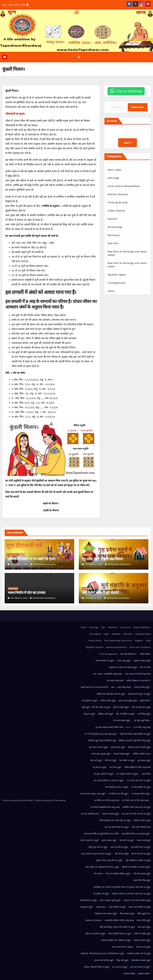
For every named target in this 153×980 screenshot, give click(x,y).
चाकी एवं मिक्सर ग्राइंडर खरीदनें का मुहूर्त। (135, 734)
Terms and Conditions (140, 647)
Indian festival (116, 211)
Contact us (125, 627)
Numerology (115, 227)
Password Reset (143, 634)
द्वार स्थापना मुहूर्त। (144, 761)
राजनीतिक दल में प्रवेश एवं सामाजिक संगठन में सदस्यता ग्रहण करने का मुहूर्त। (122, 887)
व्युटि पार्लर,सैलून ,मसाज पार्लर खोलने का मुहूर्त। (118, 927)
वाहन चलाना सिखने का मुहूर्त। (140, 907)
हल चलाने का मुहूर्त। (120, 967)
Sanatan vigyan (117, 275)
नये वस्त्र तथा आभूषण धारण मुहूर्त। (93, 794)
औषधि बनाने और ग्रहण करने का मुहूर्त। (111, 694)
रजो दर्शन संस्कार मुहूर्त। (142, 874)
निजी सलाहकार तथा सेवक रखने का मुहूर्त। (115, 820)
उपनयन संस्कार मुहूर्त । (142, 687)
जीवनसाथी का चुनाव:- (16, 114)
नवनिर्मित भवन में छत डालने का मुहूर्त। (137, 807)
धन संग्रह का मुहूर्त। (100, 767)
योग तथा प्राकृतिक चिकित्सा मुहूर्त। (118, 874)
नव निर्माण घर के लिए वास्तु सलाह (107, 801)
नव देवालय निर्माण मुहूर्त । (141, 794)
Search (112, 121)
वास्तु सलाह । (101, 907)
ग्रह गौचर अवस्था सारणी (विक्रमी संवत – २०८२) (113, 727)
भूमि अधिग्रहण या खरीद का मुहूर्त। (138, 860)
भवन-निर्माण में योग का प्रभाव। (27, 593)
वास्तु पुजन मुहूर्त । (87, 907)
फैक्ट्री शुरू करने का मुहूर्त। (98, 847)
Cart (103, 627)
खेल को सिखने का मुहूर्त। (125, 714)
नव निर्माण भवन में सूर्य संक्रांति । (102, 593)
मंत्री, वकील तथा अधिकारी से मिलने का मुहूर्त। (102, 867)
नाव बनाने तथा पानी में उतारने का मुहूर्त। (136, 814)
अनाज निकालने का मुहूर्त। (105, 661)
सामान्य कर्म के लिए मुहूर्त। (104, 960)
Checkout (113, 627)
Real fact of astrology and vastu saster (127, 253)
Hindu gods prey (118, 203)
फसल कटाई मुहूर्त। (144, 840)
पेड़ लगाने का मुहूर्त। (127, 840)
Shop (148, 641)
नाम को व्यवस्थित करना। (90, 814)
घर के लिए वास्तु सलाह (142, 727)
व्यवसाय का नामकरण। (94, 920)
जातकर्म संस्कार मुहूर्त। (122, 754)
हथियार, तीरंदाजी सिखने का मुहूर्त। (97, 967)
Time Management (108, 654)
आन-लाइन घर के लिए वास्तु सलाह (138, 674)
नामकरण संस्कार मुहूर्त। (110, 814)
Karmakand (95, 634)
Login (106, 634)
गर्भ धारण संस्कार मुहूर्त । (122, 721)
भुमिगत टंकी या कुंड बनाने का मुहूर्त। (109, 860)
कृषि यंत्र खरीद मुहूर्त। (121, 707)
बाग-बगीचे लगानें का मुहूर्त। (141, 847)
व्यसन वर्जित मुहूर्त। (144, 920)
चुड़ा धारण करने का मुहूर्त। (99, 747)
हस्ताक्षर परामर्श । (144, 974)
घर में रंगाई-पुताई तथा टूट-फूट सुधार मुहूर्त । (101, 734)
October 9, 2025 (20, 598)
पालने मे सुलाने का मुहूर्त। (90, 840)
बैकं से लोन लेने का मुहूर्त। (141, 854)
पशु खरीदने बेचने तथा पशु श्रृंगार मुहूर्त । (136, 834)
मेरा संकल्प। (98, 874)
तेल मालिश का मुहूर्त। (127, 761)
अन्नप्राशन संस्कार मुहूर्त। (142, 661)
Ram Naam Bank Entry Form (118, 641)
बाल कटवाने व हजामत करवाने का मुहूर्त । (97, 854)
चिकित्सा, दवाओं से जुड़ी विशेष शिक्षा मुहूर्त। (135, 741)
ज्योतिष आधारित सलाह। (142, 754)
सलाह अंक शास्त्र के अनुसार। (123, 947)
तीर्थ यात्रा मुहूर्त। (111, 761)
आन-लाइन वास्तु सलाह (115, 681)
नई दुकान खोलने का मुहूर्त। (104, 774)
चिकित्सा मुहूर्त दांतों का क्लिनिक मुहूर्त (102, 741)
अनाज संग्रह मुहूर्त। (124, 661)
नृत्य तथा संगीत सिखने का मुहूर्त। (117, 827)
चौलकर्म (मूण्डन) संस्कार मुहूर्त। (139, 747)
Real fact (113, 243)
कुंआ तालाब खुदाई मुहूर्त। (128, 701)
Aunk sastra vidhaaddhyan (124, 186)
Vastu (111, 291)
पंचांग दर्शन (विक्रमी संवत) (141, 827)
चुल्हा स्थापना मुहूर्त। (118, 747)
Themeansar (60, 801)
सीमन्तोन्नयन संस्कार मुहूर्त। (141, 960)
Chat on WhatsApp (129, 91)
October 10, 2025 (94, 564)
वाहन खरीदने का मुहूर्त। (117, 907)
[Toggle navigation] (79, 57)
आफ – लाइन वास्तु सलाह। (121, 687)
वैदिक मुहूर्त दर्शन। (144, 914)
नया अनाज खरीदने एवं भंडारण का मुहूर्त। (109, 780)
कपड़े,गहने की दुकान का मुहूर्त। (139, 694)
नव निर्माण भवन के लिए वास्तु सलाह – (136, 801)
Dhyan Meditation (142, 627)
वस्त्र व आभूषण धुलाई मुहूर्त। (110, 900)
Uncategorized (116, 283)
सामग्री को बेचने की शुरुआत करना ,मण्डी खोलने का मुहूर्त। (103, 954)
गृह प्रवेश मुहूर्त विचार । (142, 721)
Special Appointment (116, 647)
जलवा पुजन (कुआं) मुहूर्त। (101, 754)
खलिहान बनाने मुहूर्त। (106, 714)
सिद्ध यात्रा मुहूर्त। (123, 960)
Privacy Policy (95, 641)
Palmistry (128, 634)
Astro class (114, 170)
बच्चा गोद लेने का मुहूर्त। (119, 847)
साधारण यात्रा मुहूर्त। (143, 947)
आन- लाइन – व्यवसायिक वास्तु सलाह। (108, 674)
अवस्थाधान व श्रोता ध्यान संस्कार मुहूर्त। (123, 667)
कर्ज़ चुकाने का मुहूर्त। (90, 701)
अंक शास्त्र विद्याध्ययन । (129, 654)
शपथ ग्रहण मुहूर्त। (144, 927)
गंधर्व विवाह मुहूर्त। (144, 714)
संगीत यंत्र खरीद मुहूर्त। (142, 934)
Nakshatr (116, 634)
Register (139, 641)
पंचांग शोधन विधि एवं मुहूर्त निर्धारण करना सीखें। (101, 834)
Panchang (114, 235)
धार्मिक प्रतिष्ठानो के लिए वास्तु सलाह (137, 767)
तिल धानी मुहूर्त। (96, 761)
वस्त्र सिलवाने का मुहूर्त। (88, 900)
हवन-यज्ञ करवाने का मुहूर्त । (140, 967)
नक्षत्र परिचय (146, 774)
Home (83, 627)
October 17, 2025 (20, 564)
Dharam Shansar (118, 194)
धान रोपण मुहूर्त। (115, 767)
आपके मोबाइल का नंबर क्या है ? (139, 681)
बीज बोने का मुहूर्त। (122, 854)
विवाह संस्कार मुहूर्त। (127, 914)
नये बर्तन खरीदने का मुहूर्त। (141, 787)
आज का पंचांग (145, 667)
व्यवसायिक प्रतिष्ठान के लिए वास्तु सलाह (119, 920)
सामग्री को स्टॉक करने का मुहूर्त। (139, 954)
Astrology (113, 178)
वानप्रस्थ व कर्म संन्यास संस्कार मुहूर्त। (137, 900)
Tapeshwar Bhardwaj (43, 564)
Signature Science (94, 647)
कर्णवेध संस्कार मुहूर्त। (108, 701)
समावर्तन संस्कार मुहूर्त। (142, 940)
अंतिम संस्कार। (145, 654)
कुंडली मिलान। (145, 701)
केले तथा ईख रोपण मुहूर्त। (141, 707)
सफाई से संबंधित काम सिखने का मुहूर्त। (116, 940)
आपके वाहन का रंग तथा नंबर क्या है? (95, 687)
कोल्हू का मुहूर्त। (89, 714)
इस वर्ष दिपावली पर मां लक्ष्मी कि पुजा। (32, 559)
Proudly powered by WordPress (18, 801)
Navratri (112, 219)
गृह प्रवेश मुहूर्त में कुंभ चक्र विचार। (102, 559)
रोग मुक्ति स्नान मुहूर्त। (101, 894)
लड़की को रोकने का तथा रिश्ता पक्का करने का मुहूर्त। (131, 894)
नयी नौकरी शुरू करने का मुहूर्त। (117, 787)
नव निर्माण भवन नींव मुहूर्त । (119, 794)
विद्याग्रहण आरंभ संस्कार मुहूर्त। (106, 914)
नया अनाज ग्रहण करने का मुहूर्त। (139, 780)
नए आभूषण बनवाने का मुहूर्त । (127, 774)
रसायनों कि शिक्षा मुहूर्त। (142, 880)
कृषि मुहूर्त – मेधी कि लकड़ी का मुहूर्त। (96, 707)
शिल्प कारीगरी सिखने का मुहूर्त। (120, 934)
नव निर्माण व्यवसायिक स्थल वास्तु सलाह (105, 807)
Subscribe (138, 107)
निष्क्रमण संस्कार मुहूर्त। (142, 820)
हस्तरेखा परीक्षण (129, 974)
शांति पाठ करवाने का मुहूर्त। (96, 934)
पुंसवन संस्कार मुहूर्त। (109, 840)
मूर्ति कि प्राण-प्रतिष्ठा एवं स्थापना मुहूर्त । (136, 867)
